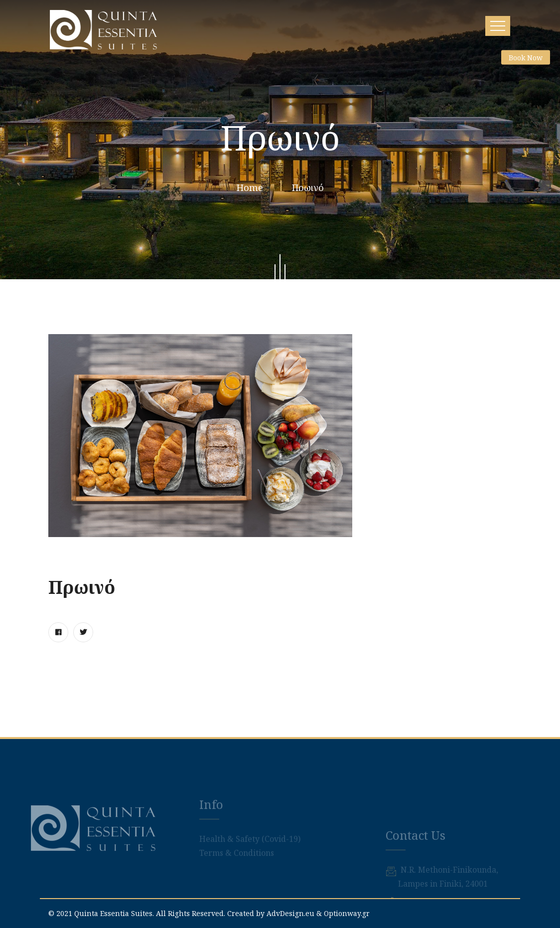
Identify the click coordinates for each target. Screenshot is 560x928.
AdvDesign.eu (290, 913)
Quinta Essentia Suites (113, 913)
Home (252, 190)
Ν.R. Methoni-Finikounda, (449, 897)
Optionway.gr (347, 913)
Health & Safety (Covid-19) (250, 854)
